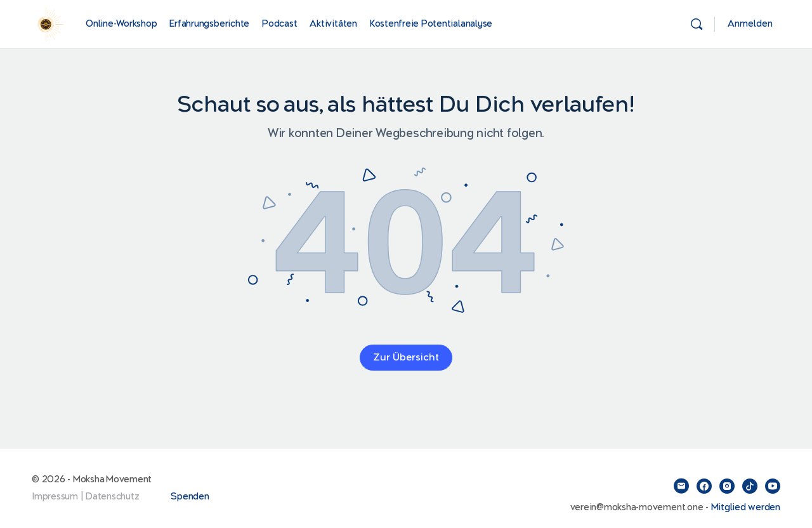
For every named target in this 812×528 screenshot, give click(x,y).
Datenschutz (112, 497)
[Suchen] (697, 24)
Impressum (55, 497)
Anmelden (750, 24)
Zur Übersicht (406, 358)
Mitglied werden (746, 507)
